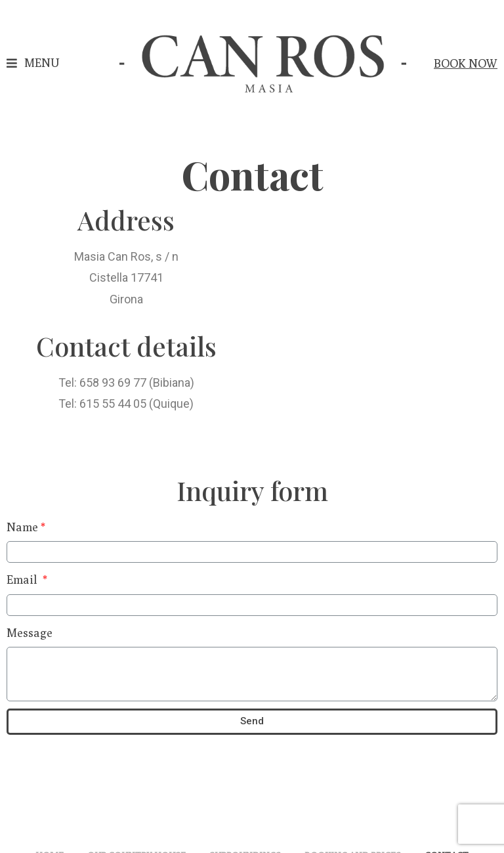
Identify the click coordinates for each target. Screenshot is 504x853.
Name (22, 527)
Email (23, 580)
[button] (33, 63)
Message (30, 633)
